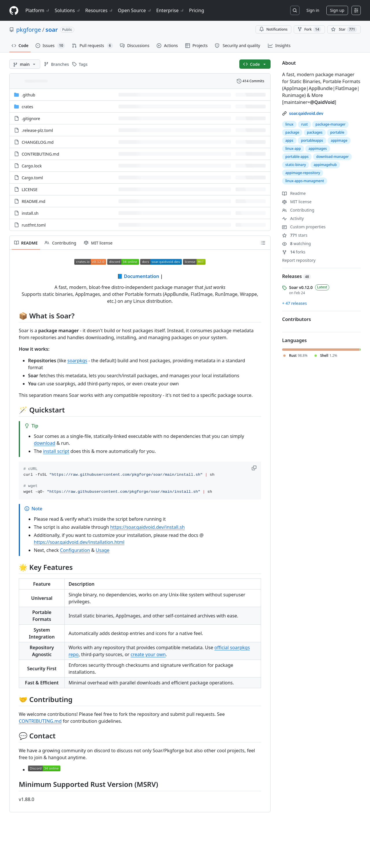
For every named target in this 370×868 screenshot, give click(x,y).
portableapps (312, 140)
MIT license (297, 202)
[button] (255, 468)
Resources (99, 10)
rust (305, 124)
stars (295, 235)
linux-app (293, 149)
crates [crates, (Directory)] (27, 107)
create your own (148, 654)
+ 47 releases (294, 303)
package (292, 132)
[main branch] (25, 64)
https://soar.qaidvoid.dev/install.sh (147, 527)
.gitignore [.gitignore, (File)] (31, 118)
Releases (297, 276)
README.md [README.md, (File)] (34, 201)
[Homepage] (14, 11)
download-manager (333, 157)
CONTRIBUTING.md (40, 721)
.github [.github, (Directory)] (28, 95)
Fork (309, 29)
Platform (38, 10)
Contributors (297, 319)
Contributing (298, 210)
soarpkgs (77, 361)
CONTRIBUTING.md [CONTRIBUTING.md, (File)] (40, 154)
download (45, 443)
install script (56, 451)
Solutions (68, 10)
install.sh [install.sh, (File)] (30, 213)
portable (337, 132)
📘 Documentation (138, 276)
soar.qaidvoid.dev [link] (306, 113)
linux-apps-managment (305, 181)
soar (52, 30)
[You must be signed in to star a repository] (344, 29)
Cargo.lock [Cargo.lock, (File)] (32, 166)
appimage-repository (303, 173)
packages (315, 132)
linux (289, 124)
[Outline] (263, 243)
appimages (318, 149)
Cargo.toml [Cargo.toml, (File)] (32, 178)
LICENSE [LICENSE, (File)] (30, 190)
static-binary (296, 165)
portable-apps (297, 157)
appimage (339, 140)
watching (296, 243)
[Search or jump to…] (295, 10)
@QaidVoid (322, 102)
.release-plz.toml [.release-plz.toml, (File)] (37, 130)
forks (294, 252)
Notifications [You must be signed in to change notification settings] (273, 29)
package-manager (330, 124)
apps (289, 140)
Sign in (313, 10)
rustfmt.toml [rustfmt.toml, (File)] (34, 225)
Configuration (75, 550)
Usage (102, 550)
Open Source (135, 10)
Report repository (299, 260)
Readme (294, 193)
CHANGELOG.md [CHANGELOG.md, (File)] (38, 142)
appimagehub (325, 165)
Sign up (337, 10)
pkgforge (29, 30)
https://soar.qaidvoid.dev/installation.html (79, 542)
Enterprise (170, 10)
